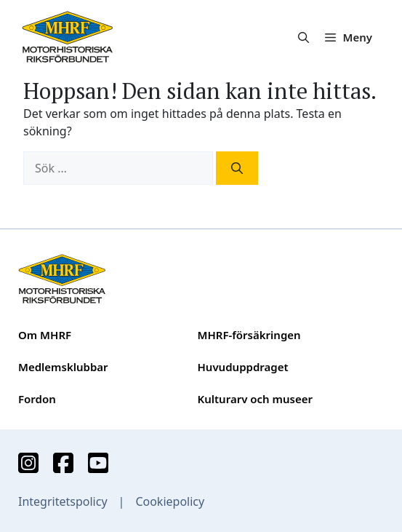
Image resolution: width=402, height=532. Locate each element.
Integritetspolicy (63, 501)
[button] (303, 37)
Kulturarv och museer (255, 399)
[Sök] (237, 168)
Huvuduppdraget (243, 367)
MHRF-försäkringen (249, 335)
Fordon (37, 399)
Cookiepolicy (170, 501)
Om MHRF (45, 335)
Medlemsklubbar (63, 367)
